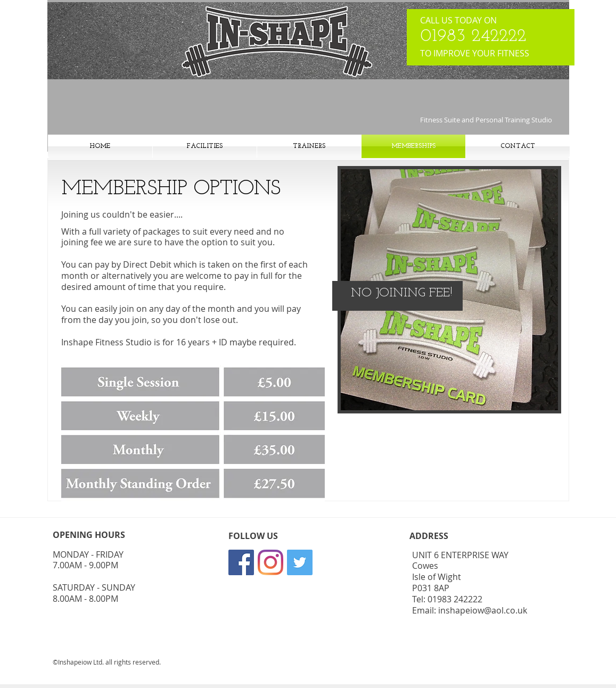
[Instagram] (270, 562)
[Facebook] (241, 562)
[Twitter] (300, 562)
